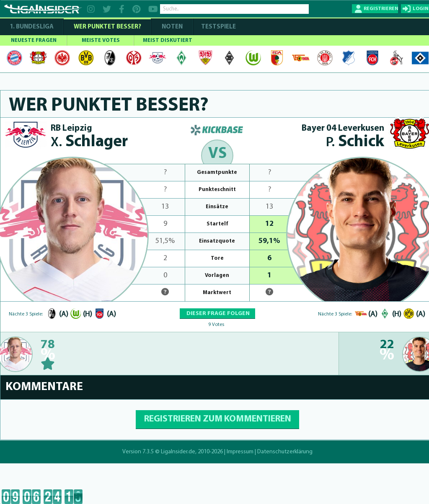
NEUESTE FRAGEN (34, 40)
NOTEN (172, 27)
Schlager (89, 142)
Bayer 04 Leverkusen (343, 128)
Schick (355, 142)
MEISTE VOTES (101, 40)
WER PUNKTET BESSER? (107, 27)
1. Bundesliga (32, 27)
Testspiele (218, 27)
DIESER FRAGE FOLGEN (217, 314)
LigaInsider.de (178, 452)
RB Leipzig (71, 128)
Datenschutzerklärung (285, 452)
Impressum (240, 452)
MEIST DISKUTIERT (168, 40)
